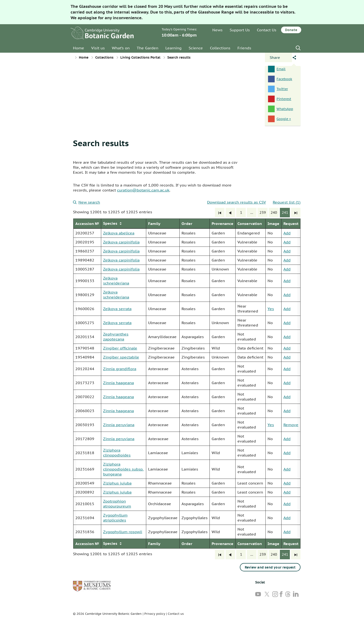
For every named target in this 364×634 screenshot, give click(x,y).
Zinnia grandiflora (120, 369)
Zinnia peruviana (119, 425)
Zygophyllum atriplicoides (115, 518)
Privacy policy (155, 614)
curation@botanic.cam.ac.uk (143, 190)
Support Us (240, 30)
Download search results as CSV (237, 202)
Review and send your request (270, 567)
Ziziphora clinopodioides (117, 453)
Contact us (176, 614)
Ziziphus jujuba (117, 483)
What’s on (121, 48)
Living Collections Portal (140, 57)
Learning (173, 48)
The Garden (148, 48)
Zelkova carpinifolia (121, 242)
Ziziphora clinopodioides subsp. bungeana (123, 469)
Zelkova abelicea (119, 233)
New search (86, 202)
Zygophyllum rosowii (123, 532)
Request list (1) (287, 202)
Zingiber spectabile (121, 357)
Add (287, 233)
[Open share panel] (278, 57)
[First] (220, 213)
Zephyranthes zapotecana (116, 337)
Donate (291, 30)
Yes (271, 309)
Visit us (98, 48)
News (217, 30)
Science (196, 48)
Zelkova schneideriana (116, 281)
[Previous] (230, 213)
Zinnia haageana (118, 383)
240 (274, 212)
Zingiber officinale (120, 348)
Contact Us (267, 30)
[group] (187, 384)
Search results (101, 143)
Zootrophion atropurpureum (117, 504)
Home (79, 48)
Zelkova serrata (117, 309)
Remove (291, 425)
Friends (244, 48)
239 (263, 212)
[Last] (296, 213)
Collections (220, 48)
